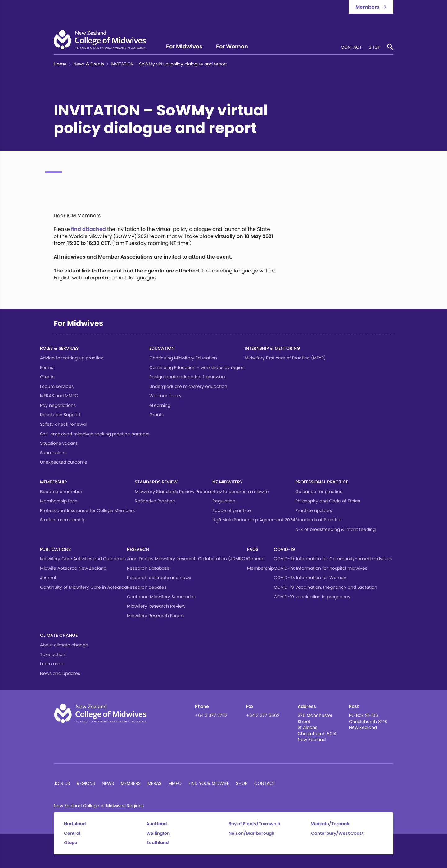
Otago (71, 843)
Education (162, 348)
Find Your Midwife (209, 783)
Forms (47, 367)
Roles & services (59, 348)
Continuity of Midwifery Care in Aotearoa (84, 587)
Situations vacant (59, 443)
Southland (157, 843)
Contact (351, 48)
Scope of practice (232, 510)
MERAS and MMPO (59, 396)
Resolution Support (60, 415)
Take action (53, 654)
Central (72, 833)
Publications (55, 549)
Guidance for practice (319, 492)
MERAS (154, 783)
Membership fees (59, 501)
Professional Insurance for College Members (87, 510)
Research (138, 549)
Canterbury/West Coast (337, 833)
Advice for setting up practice (72, 358)
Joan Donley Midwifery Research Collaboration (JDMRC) (187, 559)
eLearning (160, 405)
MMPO (175, 783)
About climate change (64, 645)
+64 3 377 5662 (263, 715)
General (256, 559)
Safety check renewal (63, 424)
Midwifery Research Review (156, 606)
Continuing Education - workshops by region (197, 367)
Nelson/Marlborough (251, 833)
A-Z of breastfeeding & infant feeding (335, 529)
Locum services (57, 386)
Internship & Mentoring (272, 348)
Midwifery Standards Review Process (174, 492)
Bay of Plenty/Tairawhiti (254, 824)
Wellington (158, 833)
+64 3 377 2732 (211, 715)
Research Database (148, 568)
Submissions (53, 453)
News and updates (60, 673)
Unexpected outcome (64, 462)
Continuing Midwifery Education (183, 358)
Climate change (59, 635)
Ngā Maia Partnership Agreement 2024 (254, 520)
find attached (88, 229)
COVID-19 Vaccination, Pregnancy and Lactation (325, 587)
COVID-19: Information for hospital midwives (321, 568)
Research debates (147, 587)
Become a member (61, 492)
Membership (53, 482)
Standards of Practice (318, 520)
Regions (86, 783)
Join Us (62, 783)
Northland (75, 824)
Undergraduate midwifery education (188, 386)
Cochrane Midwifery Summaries (161, 597)
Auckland (156, 824)
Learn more (52, 664)
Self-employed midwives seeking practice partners (95, 434)
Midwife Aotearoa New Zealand (73, 568)
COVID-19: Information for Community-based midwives (333, 559)
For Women (232, 47)
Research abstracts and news (159, 578)
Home (60, 64)
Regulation (224, 501)
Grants (47, 377)
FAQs (253, 549)
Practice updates (314, 510)
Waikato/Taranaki (331, 824)
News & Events (89, 64)
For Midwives (184, 47)
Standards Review (156, 482)
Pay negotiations (58, 405)
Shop (375, 48)
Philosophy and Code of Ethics (328, 501)
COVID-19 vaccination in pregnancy (312, 597)
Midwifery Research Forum (155, 616)
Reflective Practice (155, 501)
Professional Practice (322, 482)
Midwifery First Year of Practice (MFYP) (285, 358)
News (108, 783)
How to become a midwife (241, 492)
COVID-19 (284, 549)
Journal (48, 578)
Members (131, 783)
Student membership (63, 520)
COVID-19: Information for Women (310, 578)
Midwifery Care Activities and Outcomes (83, 559)
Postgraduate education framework (187, 377)
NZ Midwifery (227, 482)
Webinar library (165, 396)
